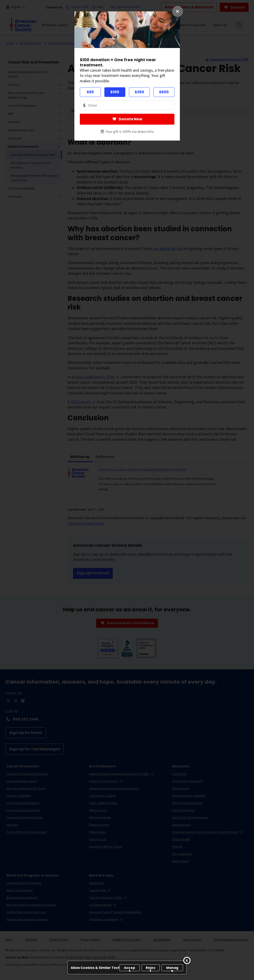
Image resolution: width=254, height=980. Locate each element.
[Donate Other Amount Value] (127, 105)
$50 (90, 92)
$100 (115, 92)
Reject (151, 968)
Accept (130, 968)
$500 (164, 92)
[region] (127, 967)
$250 (139, 92)
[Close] (187, 960)
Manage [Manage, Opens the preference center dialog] (172, 968)
